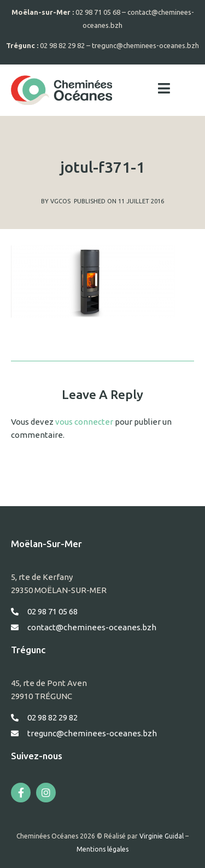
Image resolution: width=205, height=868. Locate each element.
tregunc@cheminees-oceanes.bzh (145, 45)
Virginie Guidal (162, 836)
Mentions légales (102, 849)
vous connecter (84, 422)
